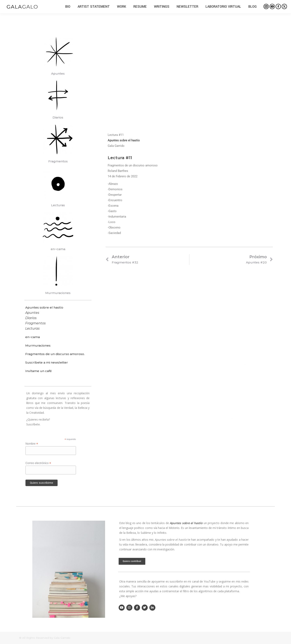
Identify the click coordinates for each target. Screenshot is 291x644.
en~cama (58, 249)
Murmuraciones (58, 293)
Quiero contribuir (132, 561)
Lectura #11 (120, 158)
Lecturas (58, 205)
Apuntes (58, 73)
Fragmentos (58, 161)
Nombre (32, 444)
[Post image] (133, 305)
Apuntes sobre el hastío (124, 140)
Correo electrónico (38, 463)
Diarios (58, 117)
